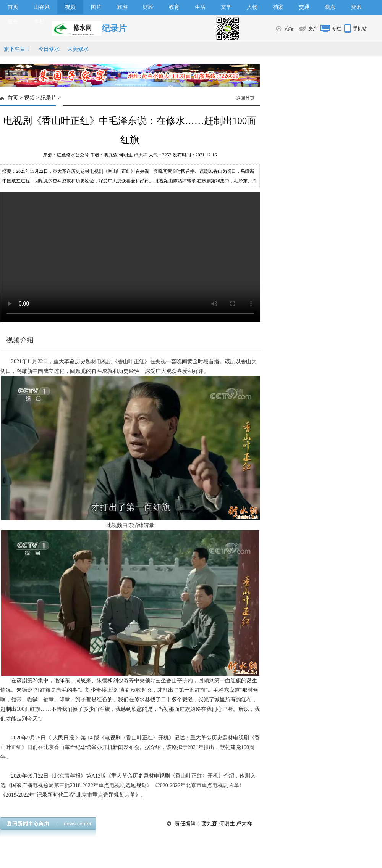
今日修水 (49, 49)
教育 (174, 7)
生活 (200, 7)
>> (130, 257)
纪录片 (49, 98)
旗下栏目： (17, 49)
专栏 (39, 22)
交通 (304, 7)
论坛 (289, 29)
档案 (278, 7)
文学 (226, 7)
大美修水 (78, 49)
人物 (252, 7)
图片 (96, 7)
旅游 (122, 7)
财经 (148, 7)
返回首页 (245, 98)
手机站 (360, 29)
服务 (13, 22)
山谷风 (42, 7)
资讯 (356, 7)
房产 (313, 29)
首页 (13, 7)
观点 (330, 7)
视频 (70, 7)
